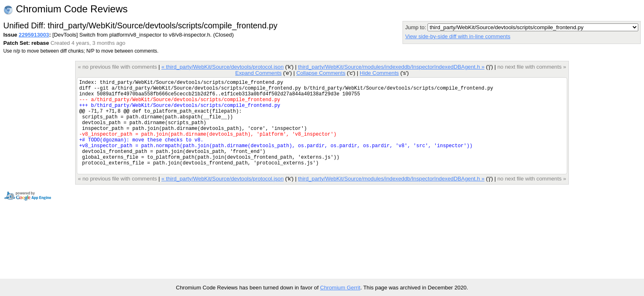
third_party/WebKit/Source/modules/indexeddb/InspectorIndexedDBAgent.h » (391, 67)
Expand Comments (259, 73)
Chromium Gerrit (340, 288)
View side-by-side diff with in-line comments (458, 36)
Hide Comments (379, 73)
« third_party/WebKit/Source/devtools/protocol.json (223, 67)
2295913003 (34, 35)
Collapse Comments (321, 73)
